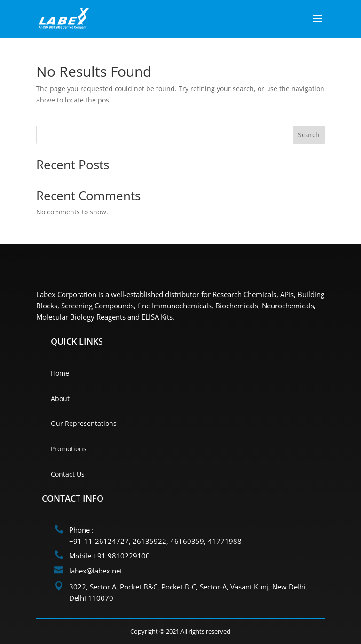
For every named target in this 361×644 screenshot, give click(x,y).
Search (309, 135)
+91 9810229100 (122, 556)
